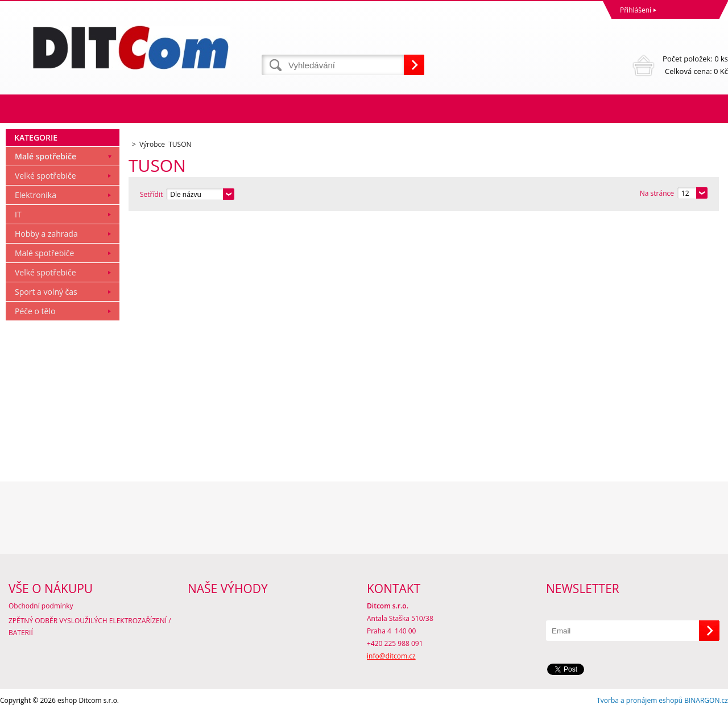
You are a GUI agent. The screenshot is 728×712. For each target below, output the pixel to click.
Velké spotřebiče (45, 176)
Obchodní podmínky (41, 606)
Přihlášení (636, 10)
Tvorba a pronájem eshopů (640, 700)
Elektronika (36, 195)
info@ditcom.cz (391, 656)
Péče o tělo (35, 311)
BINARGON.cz (706, 700)
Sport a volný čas (46, 292)
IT (18, 214)
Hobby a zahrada (46, 234)
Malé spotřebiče (45, 156)
